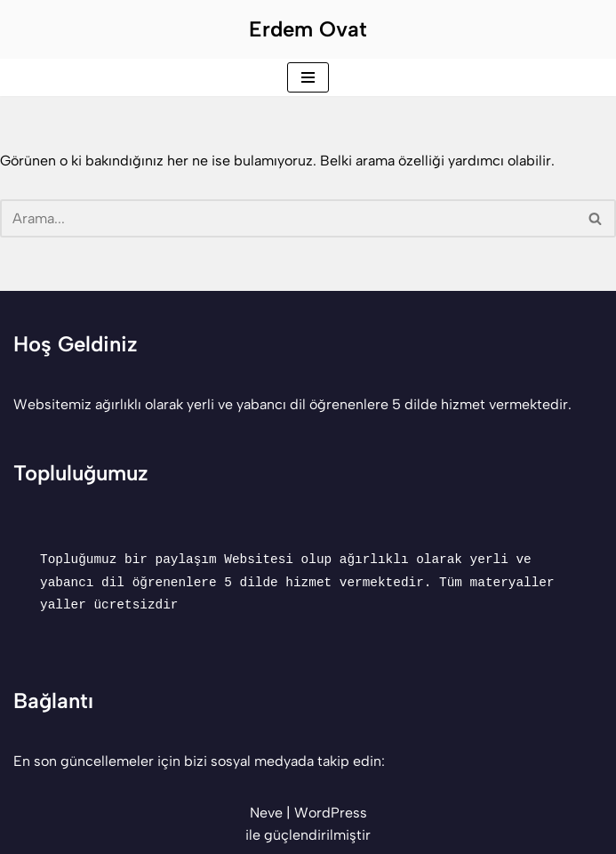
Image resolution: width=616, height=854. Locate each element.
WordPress (331, 813)
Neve (266, 813)
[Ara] (288, 218)
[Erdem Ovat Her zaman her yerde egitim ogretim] (308, 29)
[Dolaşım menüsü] (308, 77)
